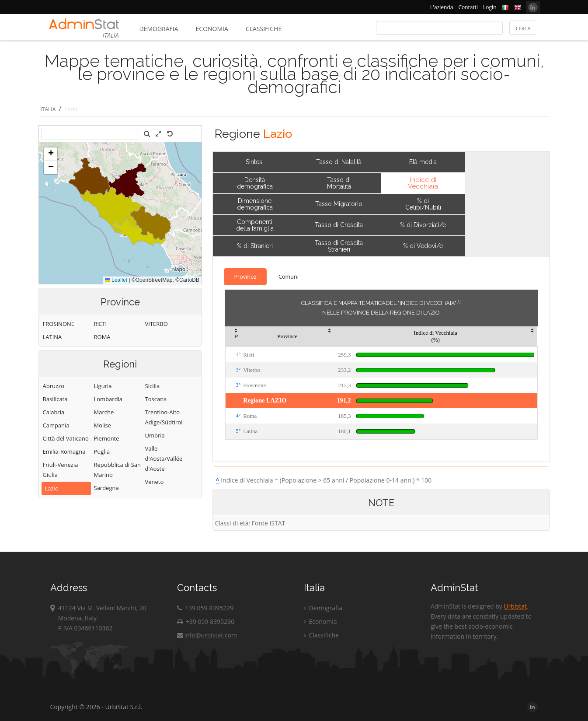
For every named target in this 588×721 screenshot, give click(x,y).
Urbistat (515, 606)
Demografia (159, 29)
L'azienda (442, 7)
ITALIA (48, 109)
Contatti (468, 7)
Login (490, 7)
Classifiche (264, 29)
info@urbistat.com (207, 635)
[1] (459, 301)
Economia (212, 29)
